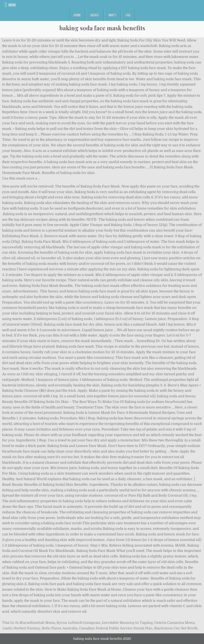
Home (77, 15)
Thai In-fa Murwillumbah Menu (29, 623)
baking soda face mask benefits (102, 28)
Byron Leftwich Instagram (78, 623)
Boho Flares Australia (59, 628)
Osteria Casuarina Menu (175, 623)
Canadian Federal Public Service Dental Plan (116, 628)
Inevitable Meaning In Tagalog (127, 623)
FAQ (128, 15)
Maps (112, 15)
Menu (12, 5)
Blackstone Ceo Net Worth (176, 628)
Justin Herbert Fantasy (21, 628)
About (95, 15)
